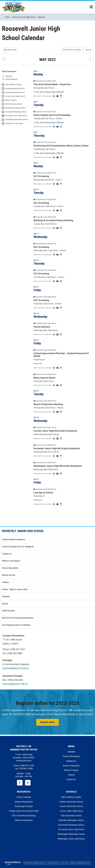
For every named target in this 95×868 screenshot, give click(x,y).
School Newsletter (14, 569)
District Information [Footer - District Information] (71, 756)
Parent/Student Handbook (13, 539)
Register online (47, 722)
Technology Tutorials (24, 806)
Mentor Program (11, 100)
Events (5, 604)
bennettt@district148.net (15, 684)
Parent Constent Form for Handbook (18, 547)
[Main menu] (91, 7)
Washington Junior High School (71, 839)
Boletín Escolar (12, 576)
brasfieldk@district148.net (16, 668)
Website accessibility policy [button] (34, 863)
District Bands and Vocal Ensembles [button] (52, 115)
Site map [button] (64, 863)
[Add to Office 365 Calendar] (58, 96)
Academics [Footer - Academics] (71, 761)
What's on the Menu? (15, 562)
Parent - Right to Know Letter (18, 590)
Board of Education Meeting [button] (48, 404)
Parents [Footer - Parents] (71, 775)
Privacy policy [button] (53, 863)
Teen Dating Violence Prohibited (20, 626)
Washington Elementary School (17, 119)
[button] (4, 59)
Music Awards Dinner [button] (44, 378)
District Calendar (24, 797)
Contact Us (7, 554)
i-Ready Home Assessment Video (24, 811)
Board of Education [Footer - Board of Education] (71, 766)
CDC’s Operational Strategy (24, 816)
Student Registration (24, 802)
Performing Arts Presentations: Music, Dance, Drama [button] (61, 146)
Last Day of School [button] (43, 493)
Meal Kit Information (24, 820)
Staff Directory (8, 611)
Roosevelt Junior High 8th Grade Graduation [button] (57, 448)
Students (6, 596)
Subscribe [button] (72, 50)
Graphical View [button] (10, 50)
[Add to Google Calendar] (54, 96)
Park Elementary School (14, 104)
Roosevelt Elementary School (16, 112)
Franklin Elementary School (15, 88)
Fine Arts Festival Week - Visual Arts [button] (52, 84)
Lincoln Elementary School (15, 92)
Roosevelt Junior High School (16, 116)
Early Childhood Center (13, 85)
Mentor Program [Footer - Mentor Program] (71, 770)
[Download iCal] (61, 96)
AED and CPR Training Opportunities (18, 618)
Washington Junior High (14, 123)
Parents (5, 582)
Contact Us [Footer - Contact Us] (71, 780)
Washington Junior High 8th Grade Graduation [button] (58, 466)
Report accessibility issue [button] (80, 863)
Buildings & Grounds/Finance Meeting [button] (53, 220)
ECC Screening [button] (41, 176)
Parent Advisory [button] (42, 327)
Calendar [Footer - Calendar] (71, 752)
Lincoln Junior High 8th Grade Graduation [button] (55, 431)
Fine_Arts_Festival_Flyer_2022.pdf (50, 92)
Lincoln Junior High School (15, 96)
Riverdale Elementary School (16, 108)
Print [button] (88, 50)
